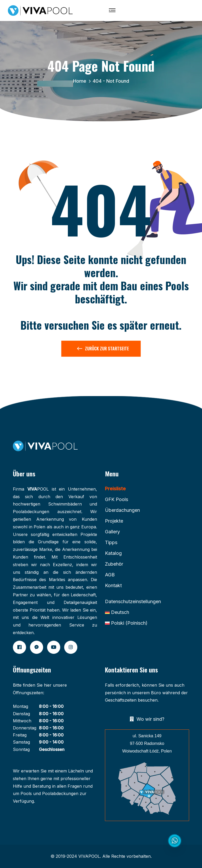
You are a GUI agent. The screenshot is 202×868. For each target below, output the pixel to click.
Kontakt (113, 585)
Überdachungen (122, 510)
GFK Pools (117, 499)
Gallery (112, 532)
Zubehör (114, 564)
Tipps (111, 542)
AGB (110, 575)
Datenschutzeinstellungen (133, 601)
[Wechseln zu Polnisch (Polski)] (126, 623)
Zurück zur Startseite (103, 350)
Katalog (113, 553)
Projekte (114, 521)
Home (81, 81)
